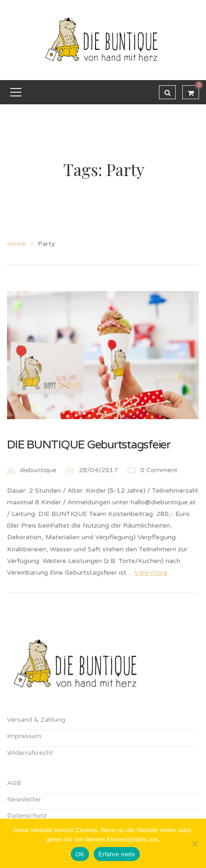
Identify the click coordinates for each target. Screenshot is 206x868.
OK (80, 854)
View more (151, 573)
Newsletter (24, 799)
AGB (14, 783)
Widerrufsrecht (30, 753)
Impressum (24, 736)
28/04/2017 (99, 470)
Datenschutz (27, 816)
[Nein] (194, 843)
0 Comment (152, 470)
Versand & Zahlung (36, 720)
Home (17, 244)
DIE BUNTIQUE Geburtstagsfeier (89, 445)
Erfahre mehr (117, 854)
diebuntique (38, 470)
